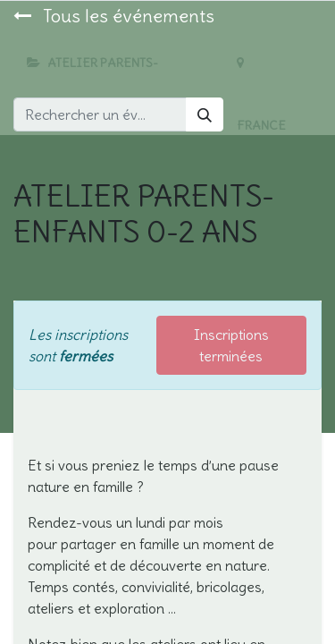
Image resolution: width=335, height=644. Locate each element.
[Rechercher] (205, 114)
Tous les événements (114, 16)
